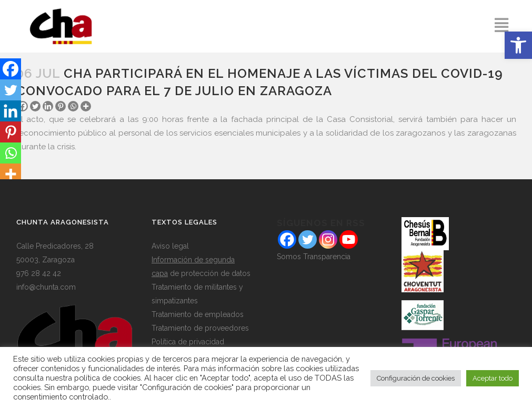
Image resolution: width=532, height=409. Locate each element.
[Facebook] (11, 69)
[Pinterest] (61, 106)
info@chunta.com (46, 287)
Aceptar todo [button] (493, 378)
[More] (86, 106)
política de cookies (107, 378)
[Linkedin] (48, 106)
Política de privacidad (188, 342)
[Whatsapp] (73, 106)
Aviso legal (170, 246)
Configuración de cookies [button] (416, 378)
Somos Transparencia (314, 257)
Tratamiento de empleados (198, 314)
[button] (518, 45)
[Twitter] (35, 106)
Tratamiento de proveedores (200, 328)
